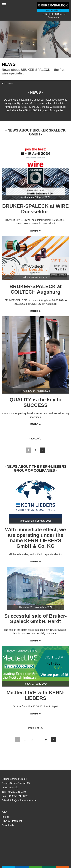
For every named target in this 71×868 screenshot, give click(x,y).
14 (46, 739)
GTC (4, 812)
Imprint (6, 817)
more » (35, 231)
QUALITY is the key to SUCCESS (35, 402)
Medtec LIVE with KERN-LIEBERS (36, 695)
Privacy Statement (12, 821)
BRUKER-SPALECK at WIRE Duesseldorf (35, 209)
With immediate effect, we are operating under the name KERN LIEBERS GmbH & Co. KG (35, 538)
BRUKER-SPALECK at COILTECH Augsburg (35, 289)
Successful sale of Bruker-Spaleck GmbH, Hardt (35, 619)
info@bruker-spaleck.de (23, 800)
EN (3, 83)
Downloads (8, 825)
